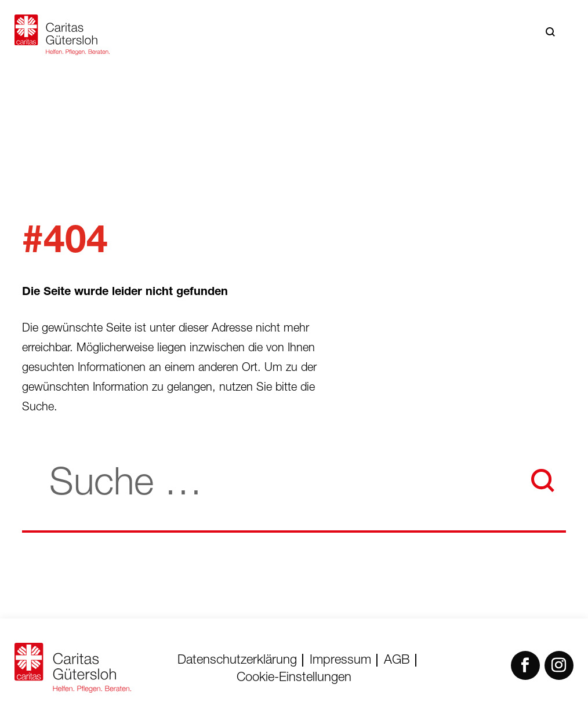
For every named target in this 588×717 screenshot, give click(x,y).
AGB (397, 661)
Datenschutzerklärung (237, 661)
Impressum (340, 661)
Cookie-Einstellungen (294, 678)
